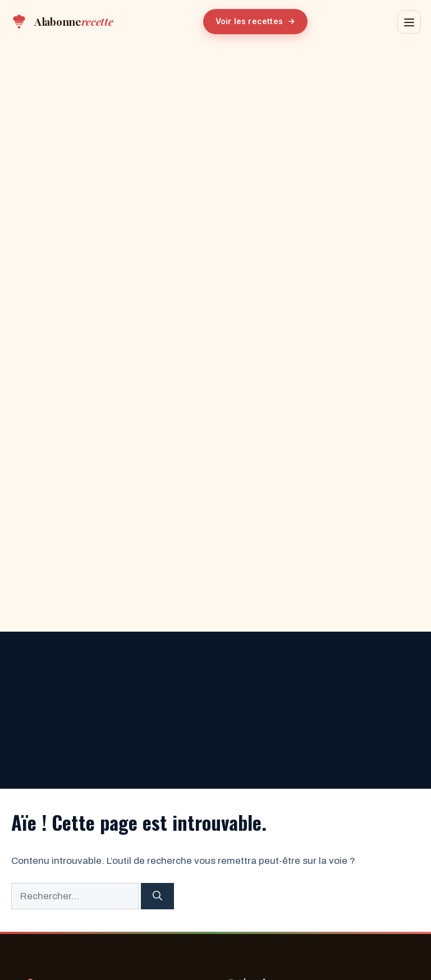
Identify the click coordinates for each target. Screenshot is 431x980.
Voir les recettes (255, 21)
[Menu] (409, 22)
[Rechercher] (157, 896)
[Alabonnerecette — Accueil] (62, 22)
